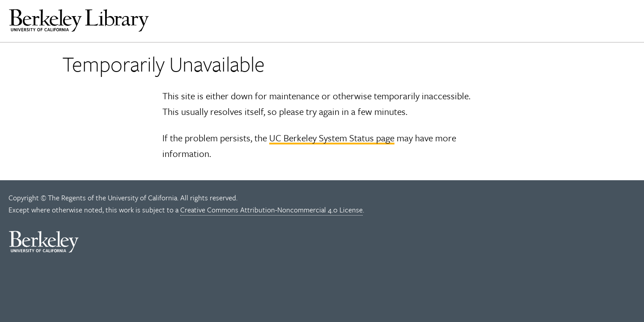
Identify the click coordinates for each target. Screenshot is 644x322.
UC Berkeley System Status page (332, 138)
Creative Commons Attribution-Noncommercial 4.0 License (271, 210)
